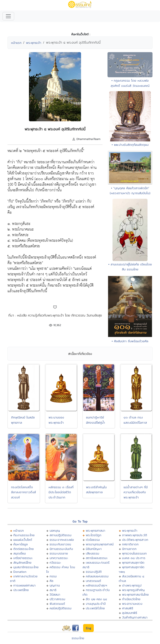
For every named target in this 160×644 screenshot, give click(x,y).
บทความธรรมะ (59, 558)
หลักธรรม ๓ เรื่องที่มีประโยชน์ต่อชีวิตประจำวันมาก (61, 492)
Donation (20, 572)
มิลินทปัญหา (94, 549)
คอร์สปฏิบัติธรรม (61, 608)
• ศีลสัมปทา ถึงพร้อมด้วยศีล (130, 341)
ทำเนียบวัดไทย (131, 599)
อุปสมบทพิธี (130, 613)
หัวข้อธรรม (93, 540)
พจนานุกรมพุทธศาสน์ (100, 544)
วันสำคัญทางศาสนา (135, 617)
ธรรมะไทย (78, 638)
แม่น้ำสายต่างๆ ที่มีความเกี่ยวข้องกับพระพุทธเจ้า (136, 492)
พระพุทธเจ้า (34, 43)
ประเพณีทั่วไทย (95, 608)
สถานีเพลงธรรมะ (97, 558)
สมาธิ (53, 590)
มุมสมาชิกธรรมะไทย (26, 567)
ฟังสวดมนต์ (57, 604)
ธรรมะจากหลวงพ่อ (62, 540)
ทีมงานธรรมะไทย (24, 535)
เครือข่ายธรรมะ (23, 558)
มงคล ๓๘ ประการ (134, 558)
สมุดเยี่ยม (20, 553)
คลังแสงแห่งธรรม (97, 576)
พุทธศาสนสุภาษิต (133, 562)
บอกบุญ (55, 531)
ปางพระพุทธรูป (132, 585)
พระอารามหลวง (132, 604)
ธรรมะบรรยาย (59, 553)
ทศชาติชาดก (130, 544)
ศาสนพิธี (128, 608)
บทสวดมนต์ (93, 581)
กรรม (53, 576)
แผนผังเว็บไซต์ (23, 540)
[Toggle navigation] (8, 16)
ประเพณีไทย (21, 590)
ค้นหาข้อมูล (21, 544)
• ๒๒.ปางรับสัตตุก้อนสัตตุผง (130, 145)
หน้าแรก (16, 43)
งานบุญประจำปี (96, 604)
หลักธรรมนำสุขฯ (96, 585)
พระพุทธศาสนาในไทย (135, 594)
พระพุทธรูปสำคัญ (133, 590)
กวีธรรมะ (55, 562)
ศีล (51, 581)
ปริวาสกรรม (57, 599)
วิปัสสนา (55, 594)
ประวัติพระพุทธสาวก (135, 540)
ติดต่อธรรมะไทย (24, 549)
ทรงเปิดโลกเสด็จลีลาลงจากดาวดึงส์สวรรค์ (23, 492)
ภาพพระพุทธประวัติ (135, 535)
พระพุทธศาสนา (96, 531)
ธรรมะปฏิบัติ (94, 572)
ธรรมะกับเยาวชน (60, 544)
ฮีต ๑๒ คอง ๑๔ (96, 599)
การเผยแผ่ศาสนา (24, 585)
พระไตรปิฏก (94, 535)
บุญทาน (55, 585)
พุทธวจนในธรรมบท (134, 553)
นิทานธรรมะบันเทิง (61, 549)
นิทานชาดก (129, 549)
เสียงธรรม (92, 553)
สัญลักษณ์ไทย (22, 562)
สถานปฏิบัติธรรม (61, 535)
